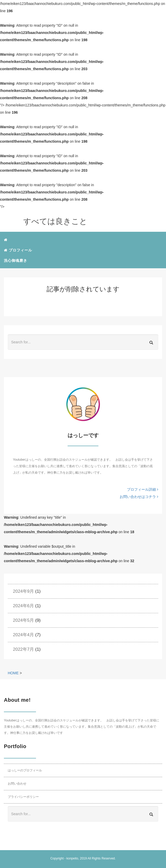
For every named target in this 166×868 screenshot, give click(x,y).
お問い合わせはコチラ (139, 497)
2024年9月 (23, 591)
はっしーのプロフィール (25, 770)
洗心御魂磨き (16, 261)
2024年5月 (23, 620)
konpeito (72, 858)
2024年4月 (23, 635)
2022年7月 (23, 649)
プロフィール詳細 (143, 489)
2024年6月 (23, 606)
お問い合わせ (17, 784)
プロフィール (18, 250)
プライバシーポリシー (23, 797)
